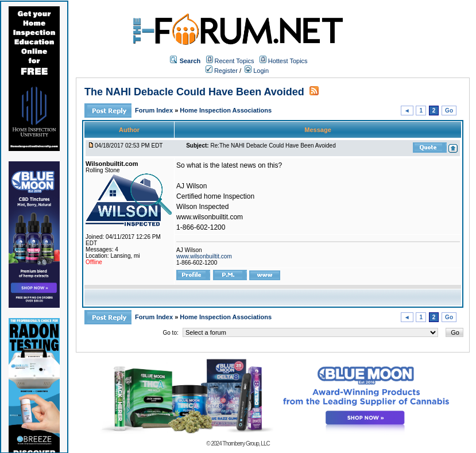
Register (222, 71)
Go (449, 111)
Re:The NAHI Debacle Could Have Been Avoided (273, 146)
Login (257, 71)
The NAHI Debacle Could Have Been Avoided (194, 92)
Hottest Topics (288, 61)
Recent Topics (235, 61)
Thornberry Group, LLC (246, 444)
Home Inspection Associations (226, 110)
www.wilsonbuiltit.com (204, 256)
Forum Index (155, 110)
